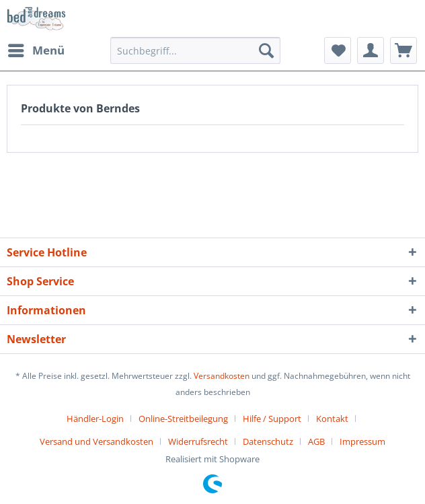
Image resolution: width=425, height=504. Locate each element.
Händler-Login (95, 419)
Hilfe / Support (272, 419)
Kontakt (332, 419)
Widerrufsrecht (198, 441)
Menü (36, 49)
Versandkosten (222, 376)
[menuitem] (36, 50)
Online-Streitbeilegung (183, 419)
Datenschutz (268, 441)
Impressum (362, 441)
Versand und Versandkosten (96, 441)
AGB (316, 441)
